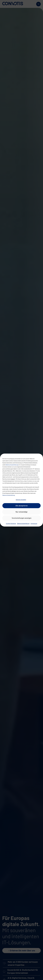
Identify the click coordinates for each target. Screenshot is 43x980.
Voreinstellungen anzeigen (22, 518)
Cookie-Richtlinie (11, 523)
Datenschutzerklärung (12, 465)
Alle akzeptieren (22, 506)
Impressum (34, 523)
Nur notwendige (21, 512)
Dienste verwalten (21, 500)
